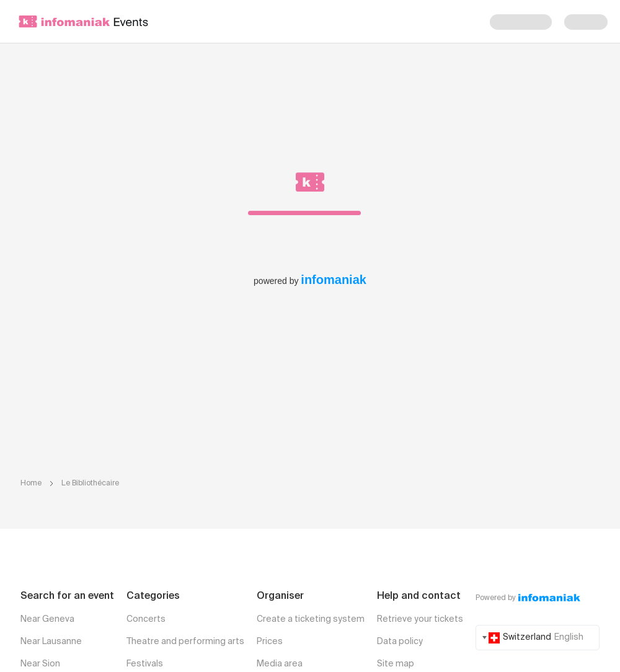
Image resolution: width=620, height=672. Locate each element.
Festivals (145, 664)
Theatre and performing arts (185, 642)
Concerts (146, 619)
